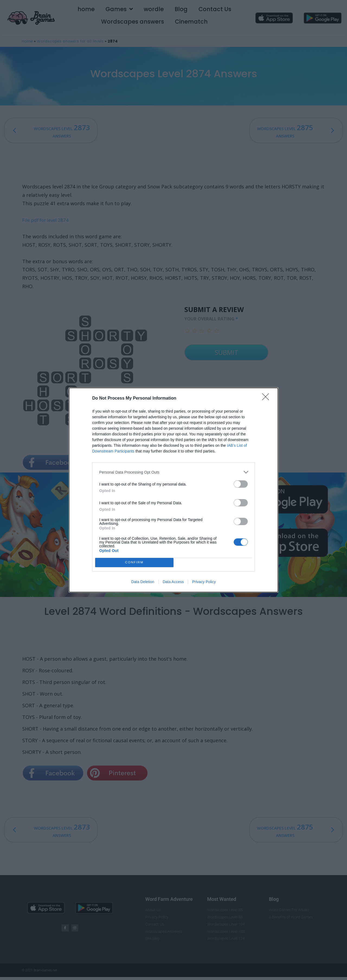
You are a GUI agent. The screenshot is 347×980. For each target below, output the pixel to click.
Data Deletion (143, 582)
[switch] (241, 484)
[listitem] (173, 472)
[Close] (267, 399)
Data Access (173, 582)
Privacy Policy (204, 582)
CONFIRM (134, 563)
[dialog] (173, 490)
